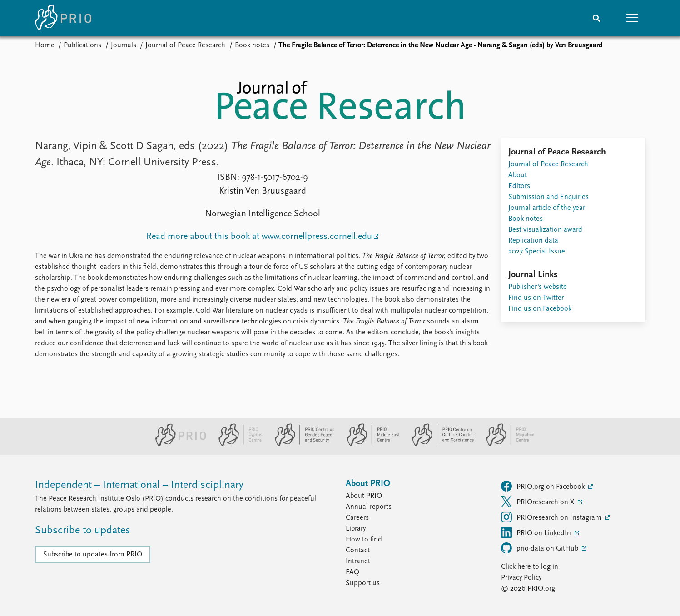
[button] (633, 18)
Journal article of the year (547, 208)
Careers (357, 518)
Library (356, 529)
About (518, 175)
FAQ (352, 572)
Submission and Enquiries (548, 197)
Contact (358, 551)
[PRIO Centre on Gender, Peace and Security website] (301, 444)
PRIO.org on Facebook (544, 486)
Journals (124, 45)
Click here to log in (530, 567)
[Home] (63, 18)
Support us (363, 583)
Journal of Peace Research (185, 45)
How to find (364, 540)
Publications (82, 45)
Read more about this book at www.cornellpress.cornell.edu (259, 237)
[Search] (596, 18)
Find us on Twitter (536, 298)
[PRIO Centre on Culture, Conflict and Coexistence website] (439, 444)
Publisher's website (538, 287)
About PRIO (364, 496)
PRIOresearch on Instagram (552, 517)
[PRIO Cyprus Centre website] (237, 444)
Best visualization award (545, 230)
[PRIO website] (177, 444)
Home (45, 45)
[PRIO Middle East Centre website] (370, 444)
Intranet (358, 561)
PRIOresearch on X (539, 502)
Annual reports (369, 507)
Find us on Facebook (540, 309)
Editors (519, 186)
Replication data (533, 241)
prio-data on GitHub (541, 548)
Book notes (252, 45)
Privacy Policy (521, 578)
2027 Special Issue (537, 252)
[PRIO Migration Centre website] (506, 444)
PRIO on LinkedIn (537, 532)
